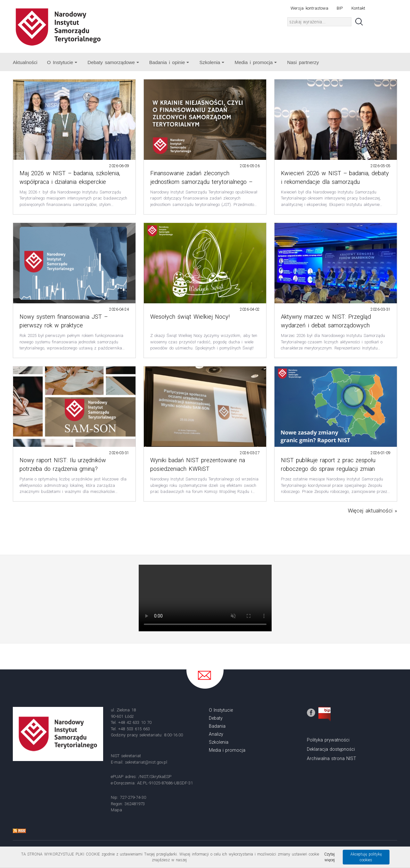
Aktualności (25, 62)
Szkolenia (212, 62)
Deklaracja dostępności (331, 749)
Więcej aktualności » (373, 511)
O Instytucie (62, 62)
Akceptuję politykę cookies (366, 857)
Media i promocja (256, 62)
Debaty (216, 718)
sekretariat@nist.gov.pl (146, 762)
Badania (217, 726)
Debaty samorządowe (113, 62)
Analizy (216, 734)
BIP (340, 8)
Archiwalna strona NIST (332, 758)
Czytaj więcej (329, 857)
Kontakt (358, 8)
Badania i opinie (169, 62)
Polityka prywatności (328, 740)
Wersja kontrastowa (309, 8)
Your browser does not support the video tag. (205, 598)
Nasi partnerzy (303, 62)
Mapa (116, 810)
